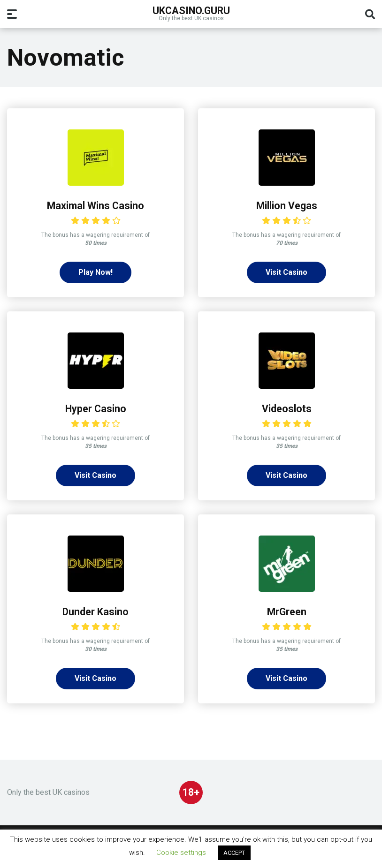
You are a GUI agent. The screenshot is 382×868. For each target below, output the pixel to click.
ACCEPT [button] (234, 853)
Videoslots (287, 409)
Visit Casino (286, 272)
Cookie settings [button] (181, 853)
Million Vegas (287, 206)
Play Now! (95, 272)
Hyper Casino (96, 409)
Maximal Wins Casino (95, 206)
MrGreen (287, 612)
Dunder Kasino (96, 612)
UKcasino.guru (191, 10)
